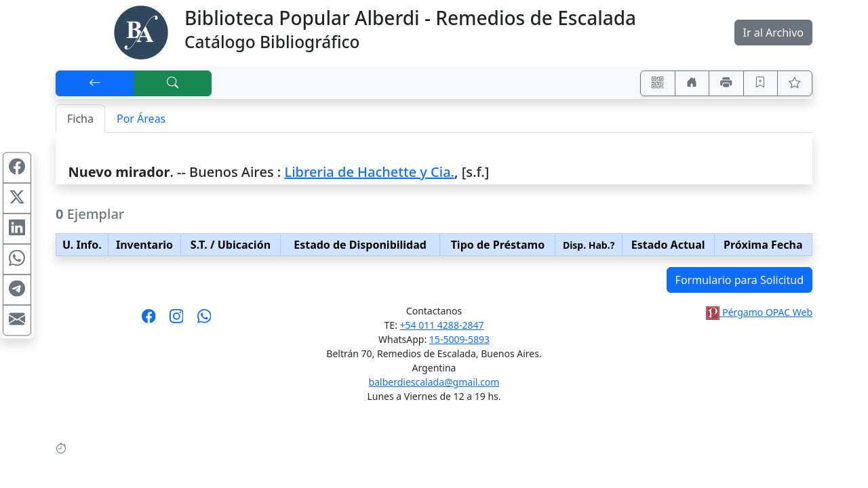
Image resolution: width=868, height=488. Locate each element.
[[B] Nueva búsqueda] (173, 83)
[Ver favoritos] (795, 83)
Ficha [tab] (80, 119)
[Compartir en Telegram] (17, 290)
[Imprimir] (726, 83)
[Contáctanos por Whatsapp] (204, 321)
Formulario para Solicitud (739, 280)
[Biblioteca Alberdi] (141, 31)
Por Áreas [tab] (141, 119)
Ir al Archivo (773, 33)
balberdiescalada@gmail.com (434, 382)
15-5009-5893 (459, 339)
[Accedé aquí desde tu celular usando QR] (658, 83)
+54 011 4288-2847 (442, 325)
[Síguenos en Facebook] (149, 321)
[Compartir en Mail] (17, 321)
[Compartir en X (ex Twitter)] (17, 199)
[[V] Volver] (95, 83)
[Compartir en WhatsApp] (17, 260)
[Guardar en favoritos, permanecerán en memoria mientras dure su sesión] (761, 83)
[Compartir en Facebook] (17, 168)
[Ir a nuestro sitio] (692, 83)
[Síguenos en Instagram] (177, 321)
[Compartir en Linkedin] (17, 229)
